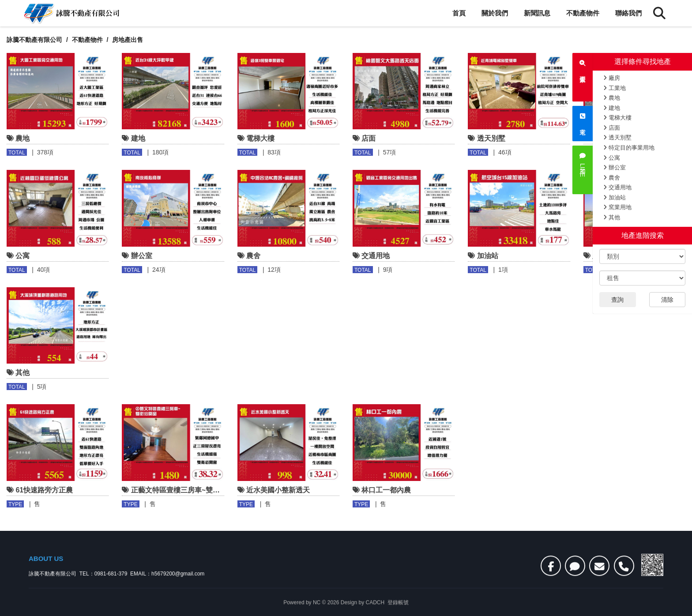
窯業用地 (617, 207)
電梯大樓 (617, 118)
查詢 (617, 300)
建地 (612, 108)
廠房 (612, 78)
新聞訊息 (537, 13)
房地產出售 (128, 40)
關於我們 (495, 13)
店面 (612, 128)
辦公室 (615, 167)
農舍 (612, 178)
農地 (612, 98)
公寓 (612, 158)
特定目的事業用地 (629, 148)
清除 (667, 300)
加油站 (615, 197)
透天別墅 (617, 137)
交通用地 (617, 187)
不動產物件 (583, 13)
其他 (612, 217)
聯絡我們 (628, 13)
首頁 (459, 13)
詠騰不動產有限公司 (34, 40)
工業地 (615, 88)
